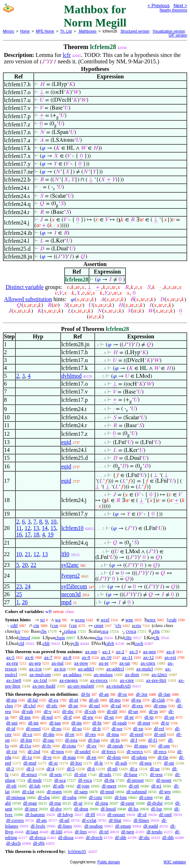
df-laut (32, 832)
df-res (90, 734)
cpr (74, 625)
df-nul (47, 717)
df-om (164, 746)
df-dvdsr (155, 803)
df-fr (97, 729)
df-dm (49, 734)
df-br (97, 723)
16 (19, 534)
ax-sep (35, 663)
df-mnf (30, 763)
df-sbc (68, 711)
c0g (156, 631)
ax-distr (132, 674)
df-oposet (116, 814)
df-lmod (108, 809)
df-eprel (33, 729)
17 (28, 534)
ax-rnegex (68, 680)
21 (28, 554)
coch (139, 643)
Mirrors (8, 31)
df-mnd (107, 792)
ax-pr (104, 663)
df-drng (81, 809)
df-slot (80, 774)
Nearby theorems (173, 10)
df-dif (112, 711)
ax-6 (29, 657)
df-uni (12, 723)
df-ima (113, 734)
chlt (46, 643)
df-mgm (54, 792)
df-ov (91, 746)
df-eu (136, 700)
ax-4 (170, 652)
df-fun (94, 740)
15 (53, 528)
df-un (133, 711)
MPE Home (45, 31)
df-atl (64, 820)
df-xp (138, 729)
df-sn (109, 717)
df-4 (51, 769)
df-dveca (37, 837)
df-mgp (30, 803)
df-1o (27, 757)
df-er (47, 757)
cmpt (99, 625)
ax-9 (86, 657)
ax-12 (148, 657)
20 (25, 565)
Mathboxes (87, 31)
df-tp (149, 717)
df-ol (142, 814)
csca (104, 631)
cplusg (70, 631)
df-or (122, 694)
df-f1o (26, 746)
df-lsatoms (35, 814)
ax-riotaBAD (119, 686)
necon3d (71, 594)
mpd (66, 602)
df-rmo (160, 706)
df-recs (160, 751)
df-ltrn (81, 832)
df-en (91, 757)
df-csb (91, 711)
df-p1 (156, 786)
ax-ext (170, 657)
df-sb (94, 700)
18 (36, 534)
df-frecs (109, 751)
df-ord (160, 734)
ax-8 (67, 657)
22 (33, 565)
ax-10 (106, 657)
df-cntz (96, 797)
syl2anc (70, 565)
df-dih (168, 837)
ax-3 (134, 652)
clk (157, 638)
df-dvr (56, 809)
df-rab (27, 711)
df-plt (11, 786)
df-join (83, 786)
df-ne (73, 706)
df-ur (78, 803)
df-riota (69, 746)
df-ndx (105, 774)
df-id (11, 729)
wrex (151, 620)
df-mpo (141, 746)
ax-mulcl (144, 669)
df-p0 (134, 786)
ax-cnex (148, 663)
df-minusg (16, 797)
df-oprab (115, 746)
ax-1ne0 (14, 680)
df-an (104, 694)
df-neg (146, 763)
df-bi (85, 694)
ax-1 (107, 652)
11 (19, 528)
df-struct (29, 774)
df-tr (165, 723)
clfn (128, 638)
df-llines (141, 820)
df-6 (91, 769)
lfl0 (65, 554)
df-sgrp (81, 792)
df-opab (119, 723)
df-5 (71, 769)
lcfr (67, 55)
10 (53, 522)
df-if (68, 717)
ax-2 (120, 652)
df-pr (129, 717)
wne (129, 620)
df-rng (55, 803)
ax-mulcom (40, 674)
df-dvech (94, 837)
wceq (80, 620)
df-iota (71, 740)
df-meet (109, 786)
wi (42, 620)
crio (137, 625)
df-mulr (35, 780)
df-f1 (153, 740)
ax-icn (60, 669)
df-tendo (155, 832)
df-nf (73, 700)
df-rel (159, 729)
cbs (43, 631)
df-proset (135, 780)
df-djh (39, 843)
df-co (27, 734)
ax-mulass (103, 674)
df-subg (69, 797)
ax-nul (58, 663)
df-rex (137, 706)
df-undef (83, 751)
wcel (105, 620)
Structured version (135, 31)
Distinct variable (24, 287)
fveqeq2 (71, 576)
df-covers (15, 820)
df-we (117, 729)
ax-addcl (86, 669)
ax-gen (149, 652)
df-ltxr (76, 763)
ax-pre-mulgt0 (81, 686)
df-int (34, 723)
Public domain (109, 862)
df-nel (94, 706)
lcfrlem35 (77, 851)
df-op (169, 717)
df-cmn (146, 797)
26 (25, 602)
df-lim (26, 740)
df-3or (142, 694)
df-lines (65, 826)
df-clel (29, 706)
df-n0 (112, 769)
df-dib (121, 837)
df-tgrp (128, 832)
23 (19, 586)
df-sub (121, 763)
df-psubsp (93, 826)
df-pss (25, 717)
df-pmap (123, 826)
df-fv (47, 746)
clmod (24, 638)
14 (45, 528)
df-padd (151, 826)
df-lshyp (65, 814)
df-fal (33, 700)
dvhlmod (72, 376)
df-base (130, 774)
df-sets (56, 774)
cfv (118, 625)
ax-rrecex (99, 680)
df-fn (115, 740)
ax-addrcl (115, 669)
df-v (48, 711)
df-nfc (52, 706)
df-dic (144, 837)
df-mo (115, 700)
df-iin (77, 723)
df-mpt (144, 723)
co (18, 631)
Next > (180, 6)
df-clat (28, 792)
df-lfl (90, 814)
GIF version (178, 35)
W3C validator (175, 862)
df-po (56, 729)
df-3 (30, 769)
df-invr (31, 809)
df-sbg (44, 797)
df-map (69, 757)
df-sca (60, 780)
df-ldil (56, 832)
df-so (77, 729)
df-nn (169, 763)
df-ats (42, 820)
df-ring (101, 803)
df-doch (13, 843)
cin (36, 625)
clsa (99, 638)
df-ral (116, 706)
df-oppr (127, 803)
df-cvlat (89, 820)
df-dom (114, 757)
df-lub (35, 786)
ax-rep (12, 663)
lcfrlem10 (72, 528)
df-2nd (34, 751)
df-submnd (136, 792)
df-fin (163, 757)
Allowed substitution (28, 299)
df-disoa (66, 837)
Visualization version (169, 31)
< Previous (158, 6)
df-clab (158, 700)
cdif (14, 625)
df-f (134, 740)
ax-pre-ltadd (44, 686)
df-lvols (38, 826)
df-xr (53, 763)
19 (51, 534)
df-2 (10, 769)
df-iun (55, 723)
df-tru (11, 700)
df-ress (156, 774)
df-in (153, 711)
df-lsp (156, 809)
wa (58, 620)
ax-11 (127, 657)
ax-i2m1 (159, 674)
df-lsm (120, 797)
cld (21, 643)
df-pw (88, 717)
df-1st (11, 751)
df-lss (133, 809)
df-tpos (58, 751)
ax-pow (81, 663)
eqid (66, 442)
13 (36, 528)
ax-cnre (127, 680)
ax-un (125, 663)
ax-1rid (41, 680)
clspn (60, 638)
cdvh (110, 643)
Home (25, 31)
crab (172, 620)
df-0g (109, 780)
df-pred (136, 734)
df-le (99, 763)
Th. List (66, 31)
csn (55, 625)
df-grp (165, 792)
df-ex (53, 700)
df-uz (155, 769)
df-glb (58, 786)
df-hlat (115, 820)
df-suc (49, 740)
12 (28, 528)
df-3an (164, 694)
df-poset (164, 780)
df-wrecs (135, 751)
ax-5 (10, 657)
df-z (134, 769)
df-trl (104, 832)
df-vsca (85, 780)
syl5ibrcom (74, 586)
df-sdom (139, 757)
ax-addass (72, 674)
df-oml (165, 814)
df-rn (70, 734)
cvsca (131, 631)
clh (76, 643)
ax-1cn (35, 669)
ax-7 (48, 657)
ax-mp (91, 652)
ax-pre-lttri (156, 680)
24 (28, 586)
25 (19, 594)
